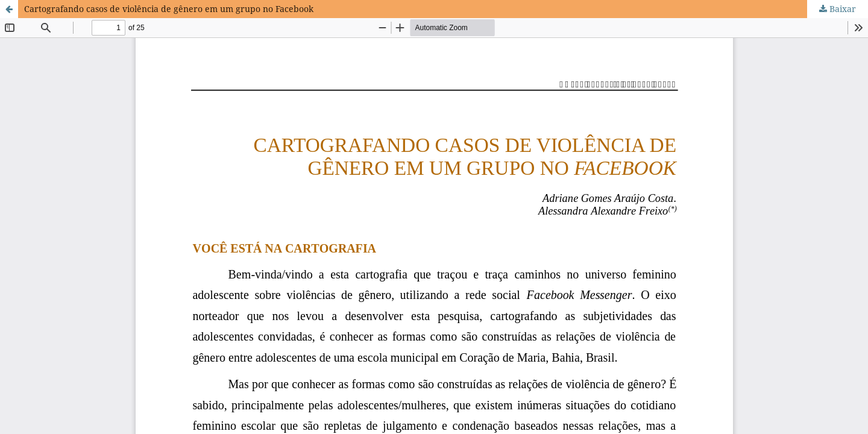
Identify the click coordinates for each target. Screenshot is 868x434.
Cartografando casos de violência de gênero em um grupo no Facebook (169, 9)
